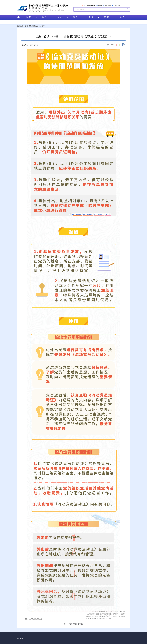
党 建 (109, 17)
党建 (30, 26)
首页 (27, 26)
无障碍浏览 (116, 5)
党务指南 (43, 26)
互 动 (122, 17)
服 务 (78, 17)
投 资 (93, 17)
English (99, 5)
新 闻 (47, 17)
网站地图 (107, 5)
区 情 (31, 17)
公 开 (62, 17)
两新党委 (36, 26)
